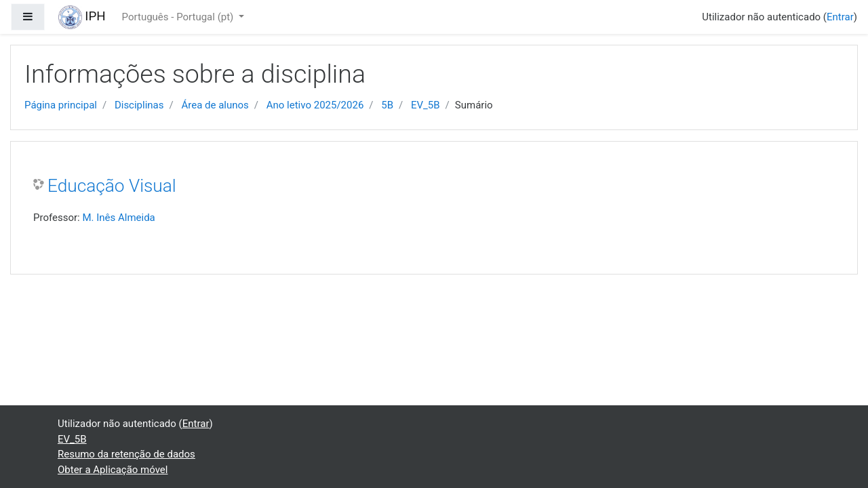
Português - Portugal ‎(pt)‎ (179, 17)
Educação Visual (112, 186)
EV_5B (426, 105)
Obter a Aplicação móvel (113, 470)
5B (387, 105)
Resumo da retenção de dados (126, 454)
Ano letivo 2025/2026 (315, 105)
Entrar (840, 17)
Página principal (61, 105)
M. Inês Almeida (118, 218)
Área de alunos (215, 105)
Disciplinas (139, 105)
